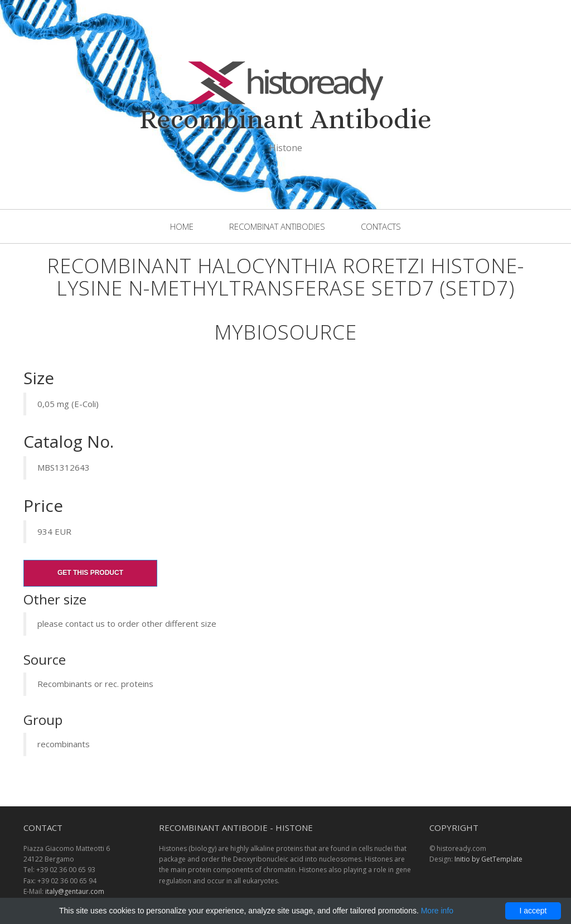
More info (437, 911)
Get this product (90, 573)
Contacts (381, 226)
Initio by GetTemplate (488, 859)
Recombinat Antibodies (277, 226)
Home (182, 226)
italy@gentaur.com (75, 891)
